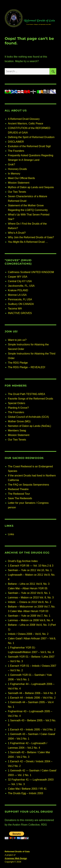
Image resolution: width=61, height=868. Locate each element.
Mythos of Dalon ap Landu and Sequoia (31, 187)
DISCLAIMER (16, 142)
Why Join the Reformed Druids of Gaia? (31, 237)
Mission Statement (19, 183)
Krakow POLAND (18, 290)
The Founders (16, 151)
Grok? (12, 164)
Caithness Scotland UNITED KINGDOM (31, 272)
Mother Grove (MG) (19, 421)
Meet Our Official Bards (21, 178)
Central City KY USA (20, 281)
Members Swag (17, 431)
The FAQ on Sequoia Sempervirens (29, 485)
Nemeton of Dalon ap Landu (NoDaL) (30, 426)
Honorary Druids (17, 169)
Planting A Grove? (18, 408)
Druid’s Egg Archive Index (23, 561)
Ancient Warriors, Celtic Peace (26, 124)
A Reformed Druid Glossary (24, 119)
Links (11, 534)
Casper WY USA (18, 277)
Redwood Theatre (18, 489)
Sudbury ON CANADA (21, 304)
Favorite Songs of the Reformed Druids (30, 399)
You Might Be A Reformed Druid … (28, 242)
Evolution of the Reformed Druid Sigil (29, 146)
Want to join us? (17, 340)
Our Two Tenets (17, 192)
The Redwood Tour (19, 494)
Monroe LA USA (17, 295)
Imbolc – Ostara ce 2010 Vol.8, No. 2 (30, 602)
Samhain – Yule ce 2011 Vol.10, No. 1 (30, 570)
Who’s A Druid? (17, 233)
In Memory (14, 174)
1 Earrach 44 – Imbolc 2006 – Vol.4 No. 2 (32, 698)
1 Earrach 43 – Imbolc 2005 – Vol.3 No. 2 (32, 730)
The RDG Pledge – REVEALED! (27, 367)
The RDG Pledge (18, 363)
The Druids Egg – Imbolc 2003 (26, 793)
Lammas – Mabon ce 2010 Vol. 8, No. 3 (31, 598)
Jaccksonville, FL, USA (21, 286)
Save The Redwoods (20, 498)
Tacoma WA (15, 309)
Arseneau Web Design (16, 858)
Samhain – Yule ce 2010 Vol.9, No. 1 (29, 593)
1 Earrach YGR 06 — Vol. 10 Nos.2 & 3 (31, 566)
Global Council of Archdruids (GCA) (28, 417)
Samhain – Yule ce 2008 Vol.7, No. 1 (29, 616)
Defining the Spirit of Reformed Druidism (31, 137)
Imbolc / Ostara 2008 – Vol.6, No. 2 (28, 634)
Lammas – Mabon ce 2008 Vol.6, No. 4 (30, 620)
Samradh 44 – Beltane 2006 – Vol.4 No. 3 (32, 693)
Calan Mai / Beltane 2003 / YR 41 (27, 789)
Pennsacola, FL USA (20, 299)
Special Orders (17, 403)
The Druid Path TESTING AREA (27, 394)
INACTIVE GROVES (20, 313)
